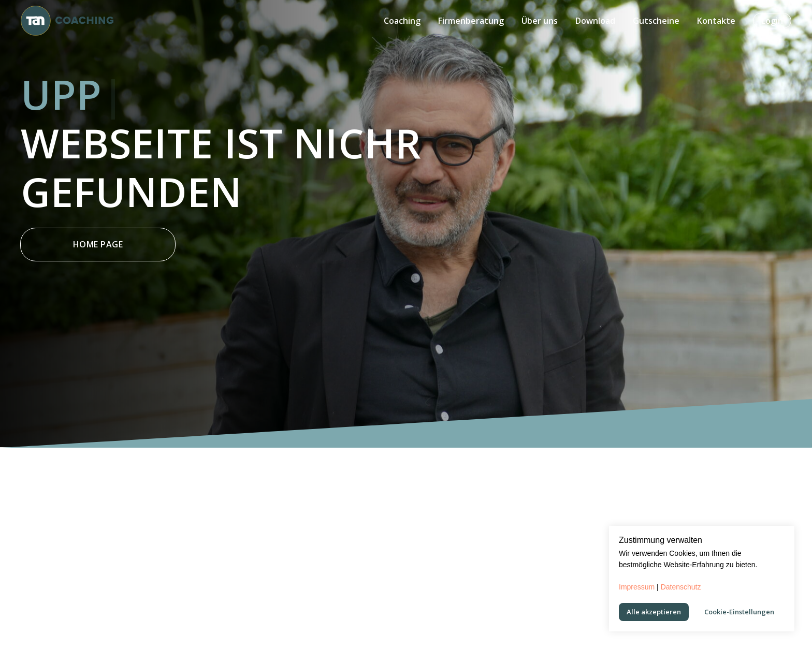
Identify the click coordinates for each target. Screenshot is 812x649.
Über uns (540, 21)
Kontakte (716, 21)
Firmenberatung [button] (471, 21)
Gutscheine (656, 21)
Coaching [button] (402, 21)
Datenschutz (681, 587)
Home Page (98, 244)
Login (772, 21)
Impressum (637, 587)
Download (595, 21)
